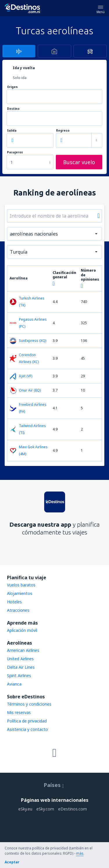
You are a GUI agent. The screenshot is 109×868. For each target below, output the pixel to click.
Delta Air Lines (21, 667)
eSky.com (45, 809)
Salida (12, 131)
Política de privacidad (27, 721)
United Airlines (20, 659)
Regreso (63, 131)
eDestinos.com (73, 809)
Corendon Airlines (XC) (24, 358)
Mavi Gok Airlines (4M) (29, 450)
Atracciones (18, 610)
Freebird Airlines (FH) (28, 408)
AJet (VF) (21, 376)
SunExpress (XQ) (28, 341)
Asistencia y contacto (27, 729)
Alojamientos (20, 593)
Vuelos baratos (21, 585)
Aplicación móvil (22, 630)
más (80, 853)
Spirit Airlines (19, 676)
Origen (12, 87)
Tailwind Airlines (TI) (28, 429)
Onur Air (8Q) (25, 390)
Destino (13, 109)
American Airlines (23, 650)
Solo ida (20, 78)
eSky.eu (25, 809)
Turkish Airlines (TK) (27, 302)
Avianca (14, 684)
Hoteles (14, 602)
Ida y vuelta (24, 68)
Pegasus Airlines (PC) (28, 323)
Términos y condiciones (29, 704)
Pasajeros (15, 152)
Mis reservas (19, 712)
